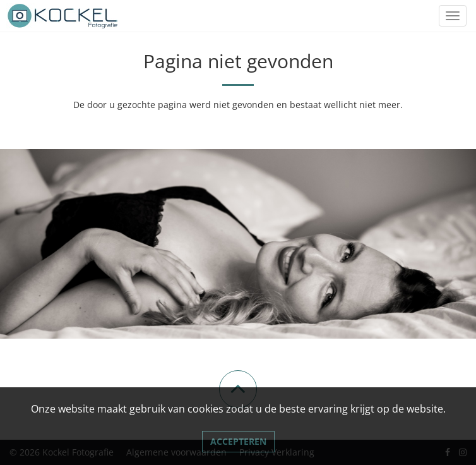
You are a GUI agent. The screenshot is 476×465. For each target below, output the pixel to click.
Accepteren (238, 441)
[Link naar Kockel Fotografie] (63, 16)
